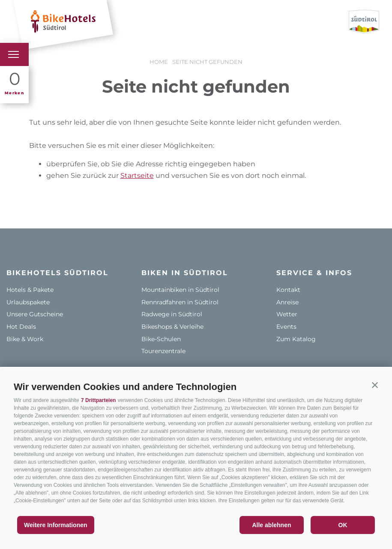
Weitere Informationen (56, 525)
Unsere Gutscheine (35, 314)
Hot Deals (21, 327)
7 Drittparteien (98, 400)
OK (343, 525)
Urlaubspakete (28, 302)
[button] (375, 385)
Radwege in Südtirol (172, 314)
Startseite (137, 175)
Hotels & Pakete (30, 290)
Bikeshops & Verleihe (172, 327)
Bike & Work (25, 339)
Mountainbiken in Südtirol (180, 290)
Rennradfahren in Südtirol (180, 302)
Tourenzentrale (163, 351)
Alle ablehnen (271, 525)
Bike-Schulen (161, 339)
